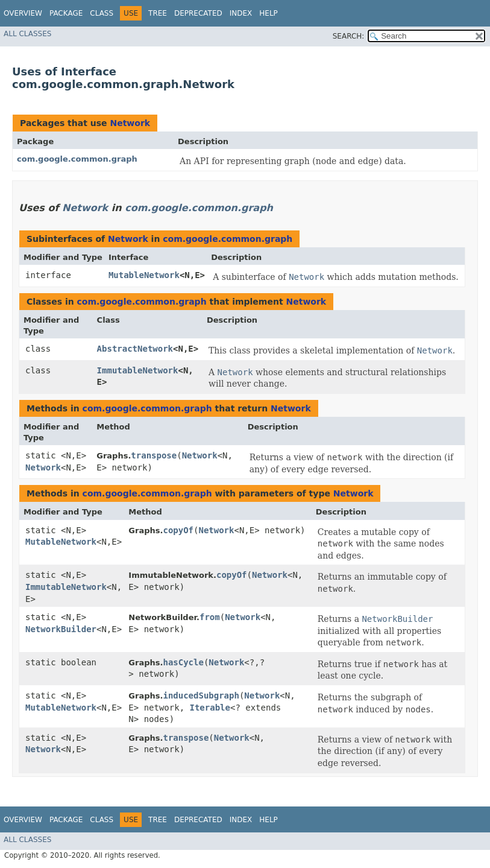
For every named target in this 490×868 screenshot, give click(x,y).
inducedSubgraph (201, 695)
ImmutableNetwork (138, 370)
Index (241, 13)
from (210, 617)
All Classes (27, 34)
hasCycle (183, 662)
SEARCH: (349, 36)
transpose (154, 455)
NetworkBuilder (61, 629)
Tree (158, 13)
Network (130, 123)
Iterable (210, 708)
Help (269, 13)
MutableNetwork (144, 275)
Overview (23, 13)
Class (102, 13)
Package (66, 13)
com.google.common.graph (77, 159)
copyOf (178, 530)
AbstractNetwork (135, 349)
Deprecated (198, 13)
